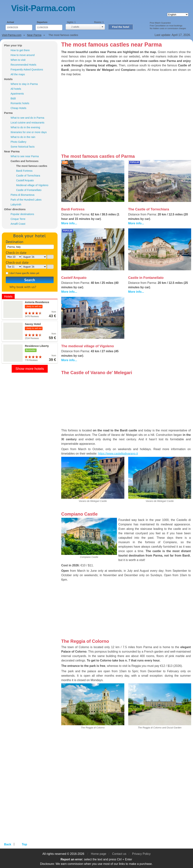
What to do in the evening (25, 127)
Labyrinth (16, 204)
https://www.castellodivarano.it (118, 454)
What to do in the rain (23, 137)
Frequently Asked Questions (27, 70)
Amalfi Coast (18, 224)
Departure (42, 22)
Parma (8, 113)
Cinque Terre (18, 219)
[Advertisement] (160, 323)
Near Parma (12, 151)
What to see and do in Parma (27, 118)
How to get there (20, 50)
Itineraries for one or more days (29, 132)
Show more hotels (30, 369)
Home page (99, 854)
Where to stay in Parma (24, 84)
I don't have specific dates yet (24, 273)
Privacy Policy (141, 854)
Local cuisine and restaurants (27, 123)
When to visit (18, 60)
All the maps (18, 74)
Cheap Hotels (18, 108)
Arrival (10, 22)
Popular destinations (22, 214)
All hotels (16, 89)
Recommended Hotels (23, 65)
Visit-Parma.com (43, 8)
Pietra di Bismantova (22, 195)
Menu (6, 9)
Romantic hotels (20, 103)
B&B (13, 98)
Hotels (8, 79)
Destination (14, 242)
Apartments (17, 94)
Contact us (119, 854)
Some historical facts (23, 147)
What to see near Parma (25, 156)
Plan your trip (13, 45)
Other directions (15, 209)
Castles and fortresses (24, 161)
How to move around (23, 55)
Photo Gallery (18, 142)
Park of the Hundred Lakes (26, 200)
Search (30, 280)
